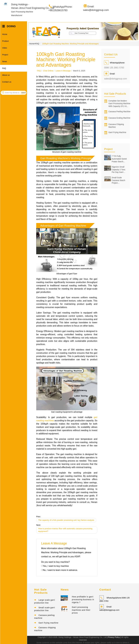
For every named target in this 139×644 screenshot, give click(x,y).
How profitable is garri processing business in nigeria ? (83, 600)
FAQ (4, 68)
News (5, 61)
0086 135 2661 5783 (114, 68)
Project (5, 55)
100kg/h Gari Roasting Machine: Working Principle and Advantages (70, 44)
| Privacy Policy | (114, 637)
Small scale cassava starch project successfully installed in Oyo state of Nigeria (119, 180)
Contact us (7, 82)
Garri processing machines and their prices (81, 610)
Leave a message (63, 71)
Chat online (48, 71)
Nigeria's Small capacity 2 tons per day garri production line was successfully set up (119, 170)
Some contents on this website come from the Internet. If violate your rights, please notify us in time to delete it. (83, 643)
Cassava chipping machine (116, 126)
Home (5, 34)
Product (5, 41)
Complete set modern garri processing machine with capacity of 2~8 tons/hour (119, 104)
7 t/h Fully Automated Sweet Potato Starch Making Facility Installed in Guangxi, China (119, 159)
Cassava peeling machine (119, 112)
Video (5, 48)
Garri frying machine (117, 132)
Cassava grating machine (119, 118)
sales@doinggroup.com (116, 79)
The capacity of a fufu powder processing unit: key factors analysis (66, 520)
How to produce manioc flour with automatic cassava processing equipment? (65, 530)
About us (6, 75)
